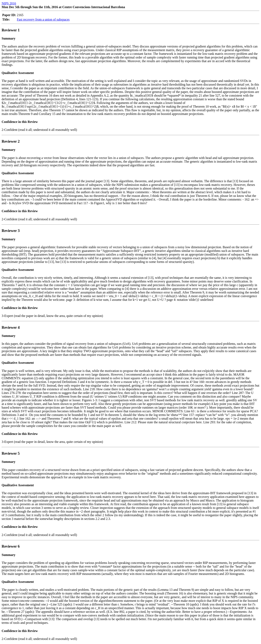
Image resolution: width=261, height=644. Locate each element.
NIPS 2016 (9, 3)
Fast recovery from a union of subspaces (43, 19)
